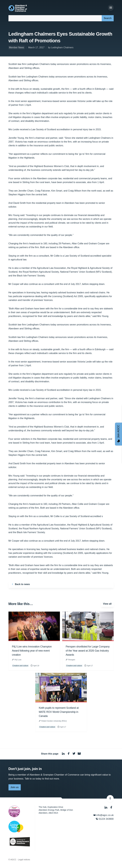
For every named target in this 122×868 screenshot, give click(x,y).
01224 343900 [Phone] (105, 819)
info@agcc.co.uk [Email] (104, 815)
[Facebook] (111, 807)
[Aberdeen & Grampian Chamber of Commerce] (18, 8)
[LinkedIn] (106, 807)
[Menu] (111, 8)
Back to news (20, 584)
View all (107, 604)
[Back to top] (110, 799)
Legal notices (24, 860)
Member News (17, 47)
